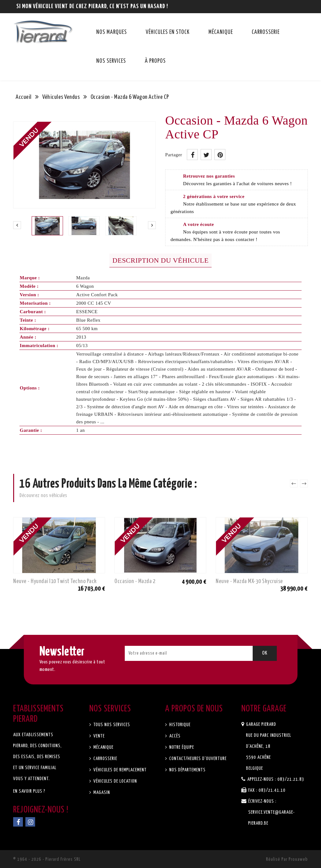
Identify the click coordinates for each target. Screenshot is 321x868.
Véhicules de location (115, 781)
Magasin (101, 793)
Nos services (111, 61)
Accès (174, 736)
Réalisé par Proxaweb (287, 859)
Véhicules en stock (168, 32)
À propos (155, 61)
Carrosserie (266, 32)
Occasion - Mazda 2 (135, 581)
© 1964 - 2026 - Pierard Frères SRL (47, 859)
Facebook (18, 822)
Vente (98, 736)
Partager (192, 155)
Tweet (206, 155)
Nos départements (187, 770)
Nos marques (112, 32)
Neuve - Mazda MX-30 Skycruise (249, 581)
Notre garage (264, 709)
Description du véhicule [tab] (161, 260)
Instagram (30, 822)
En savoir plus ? (29, 791)
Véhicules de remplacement (119, 770)
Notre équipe (181, 747)
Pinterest (220, 155)
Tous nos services (111, 725)
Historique (179, 725)
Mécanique (221, 32)
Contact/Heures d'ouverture (197, 759)
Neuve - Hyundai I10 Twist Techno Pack (55, 581)
